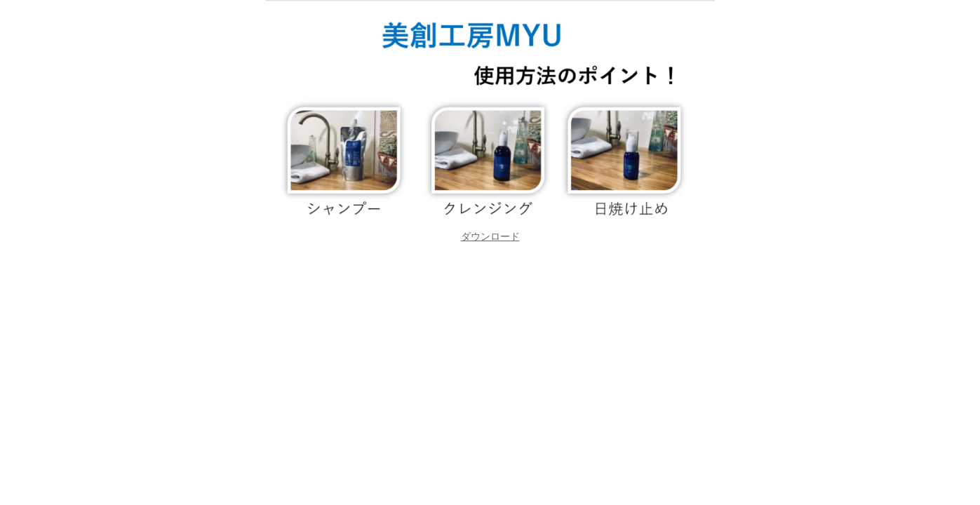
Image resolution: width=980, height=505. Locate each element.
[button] (490, 236)
